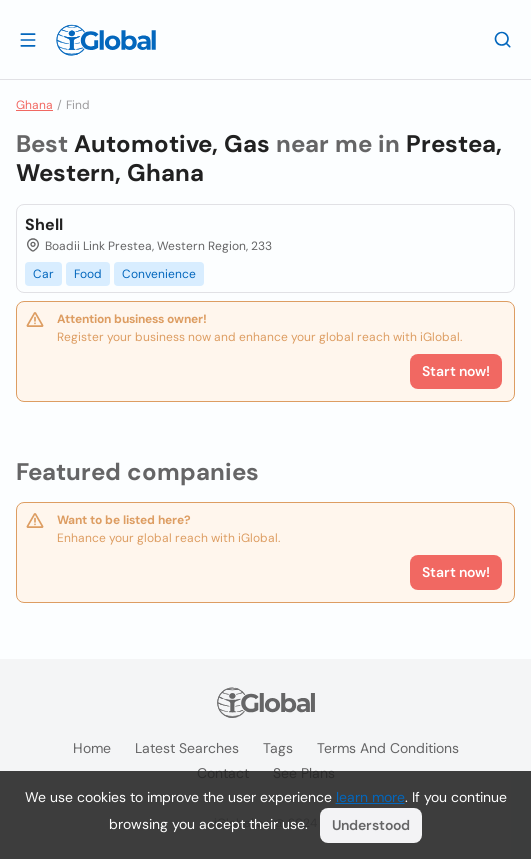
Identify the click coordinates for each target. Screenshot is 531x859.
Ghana (34, 105)
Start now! (456, 572)
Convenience (159, 274)
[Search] (503, 39)
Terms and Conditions (388, 748)
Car (43, 274)
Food (88, 274)
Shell (44, 224)
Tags (278, 748)
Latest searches (187, 748)
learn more (370, 797)
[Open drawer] (28, 39)
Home (92, 748)
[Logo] (106, 40)
